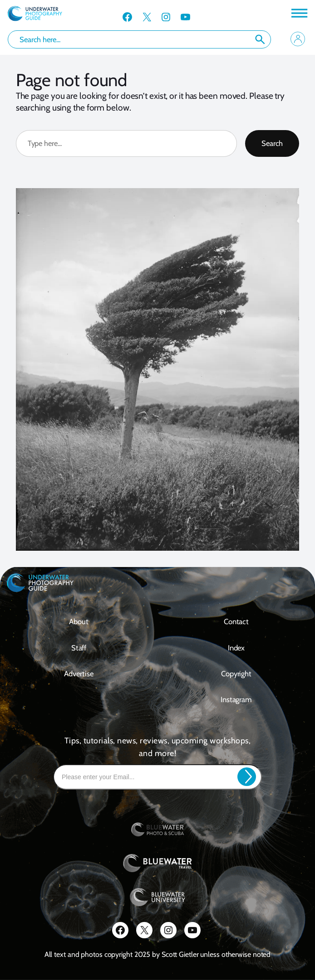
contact (236, 621)
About (79, 621)
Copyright (236, 674)
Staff (79, 648)
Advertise (79, 674)
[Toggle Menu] (299, 13)
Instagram (236, 699)
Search (260, 39)
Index (236, 648)
